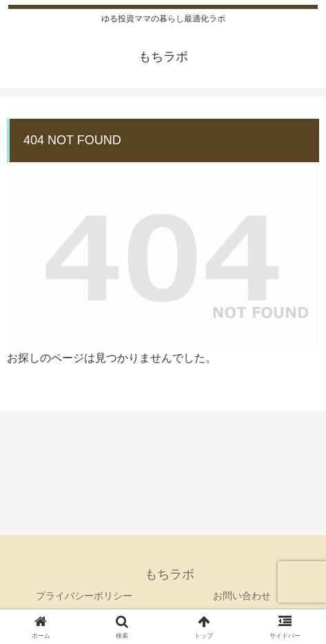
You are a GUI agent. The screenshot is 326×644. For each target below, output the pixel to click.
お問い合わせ (242, 596)
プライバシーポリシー (84, 596)
